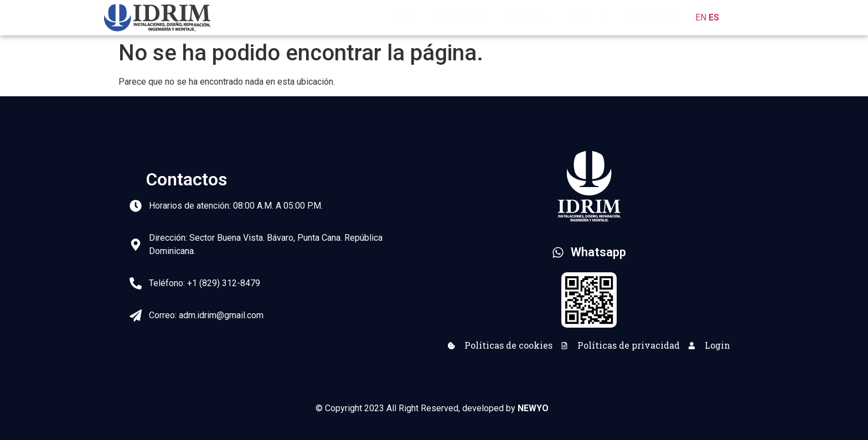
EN (701, 17)
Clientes (588, 18)
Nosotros (460, 18)
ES (714, 17)
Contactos (654, 18)
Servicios (526, 18)
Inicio (403, 18)
